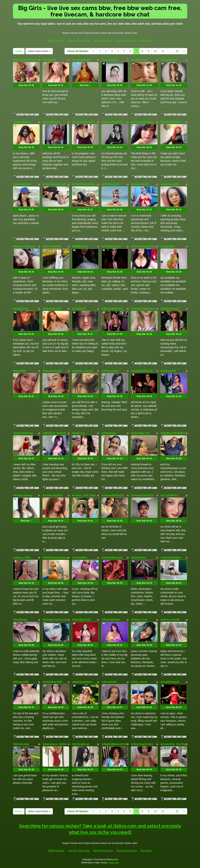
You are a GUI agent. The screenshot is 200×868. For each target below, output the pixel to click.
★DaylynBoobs (81, 60)
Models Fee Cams (103, 40)
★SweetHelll (109, 682)
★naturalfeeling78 (113, 495)
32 (177, 51)
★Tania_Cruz (139, 620)
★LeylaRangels (170, 682)
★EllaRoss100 (110, 184)
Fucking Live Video (127, 40)
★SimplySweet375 (142, 495)
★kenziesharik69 (112, 122)
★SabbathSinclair (142, 371)
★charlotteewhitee (83, 184)
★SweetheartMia (171, 558)
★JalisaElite (80, 558)
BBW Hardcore (56, 40)
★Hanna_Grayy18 (24, 246)
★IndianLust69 (170, 184)
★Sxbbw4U (79, 309)
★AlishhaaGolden (142, 744)
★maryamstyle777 (83, 122)
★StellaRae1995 (52, 682)
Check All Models (78, 51)
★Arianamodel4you (143, 309)
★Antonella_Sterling (173, 744)
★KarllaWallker (111, 620)
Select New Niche (39, 51)
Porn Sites (146, 40)
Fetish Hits (114, 863)
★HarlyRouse (51, 122)
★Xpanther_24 (140, 433)
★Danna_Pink (22, 558)
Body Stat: (26, 85)
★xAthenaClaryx (53, 495)
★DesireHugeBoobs (143, 246)
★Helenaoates (110, 371)
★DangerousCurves (55, 620)
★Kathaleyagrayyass (55, 558)
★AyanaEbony (22, 122)
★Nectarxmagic (52, 371)
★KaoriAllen (139, 558)
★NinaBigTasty (81, 620)
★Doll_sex (78, 433)
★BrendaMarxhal (112, 309)
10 (155, 51)
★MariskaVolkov (82, 682)
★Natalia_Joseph (83, 371)
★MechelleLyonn (112, 558)
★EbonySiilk (21, 682)
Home (19, 51)
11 (163, 51)
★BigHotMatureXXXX (115, 744)
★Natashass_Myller (55, 744)
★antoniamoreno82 (25, 60)
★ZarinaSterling (23, 433)
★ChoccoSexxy (23, 495)
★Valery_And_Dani (84, 495)
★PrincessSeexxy (142, 122)
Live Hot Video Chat (79, 40)
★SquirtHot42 (110, 60)
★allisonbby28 (140, 184)
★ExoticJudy (21, 744)
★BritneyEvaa (81, 744)
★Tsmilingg (109, 433)
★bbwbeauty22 (52, 309)
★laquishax (168, 246)
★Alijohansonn (170, 309)
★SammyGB (168, 371)
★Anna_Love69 (170, 620)
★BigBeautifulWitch (173, 433)
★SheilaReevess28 (54, 184)
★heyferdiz (49, 60)
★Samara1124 (22, 184)
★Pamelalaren (169, 60)
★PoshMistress (111, 246)
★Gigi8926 (20, 371)
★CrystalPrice (169, 495)
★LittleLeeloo (139, 60)
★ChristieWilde (52, 246)
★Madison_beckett (54, 433)
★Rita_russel (139, 682)
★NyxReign (20, 620)
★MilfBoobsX (80, 246)
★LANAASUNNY (171, 122)
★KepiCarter (21, 309)
